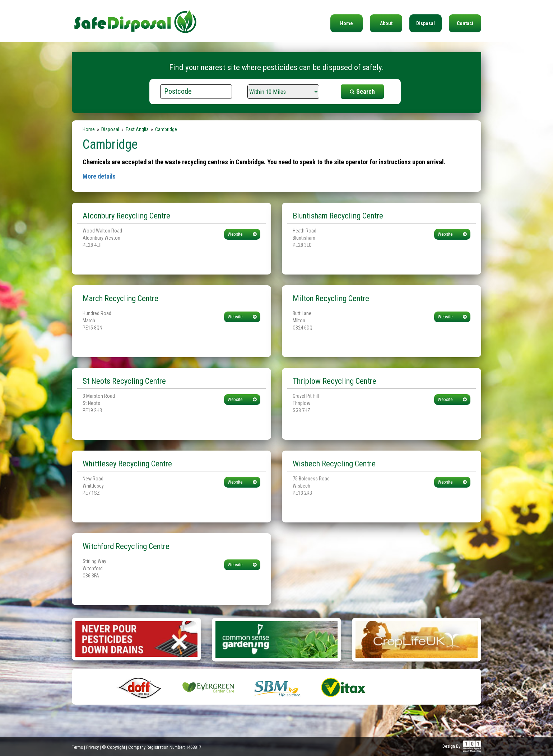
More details (99, 176)
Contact (465, 23)
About (386, 23)
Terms (77, 747)
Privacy (92, 747)
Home (347, 23)
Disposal (426, 23)
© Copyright (113, 747)
